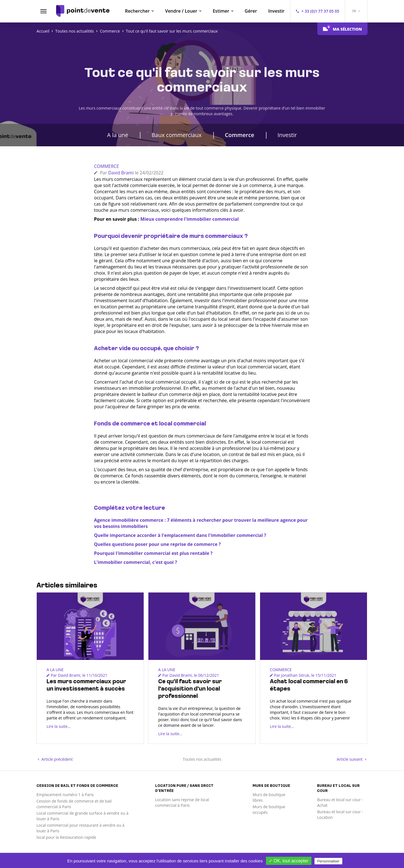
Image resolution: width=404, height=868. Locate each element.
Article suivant (351, 759)
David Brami (121, 173)
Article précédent (55, 759)
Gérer (251, 11)
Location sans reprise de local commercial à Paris (182, 802)
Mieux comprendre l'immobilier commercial (189, 219)
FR (356, 11)
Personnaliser (329, 861)
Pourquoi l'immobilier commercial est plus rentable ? (153, 553)
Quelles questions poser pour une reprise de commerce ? (157, 544)
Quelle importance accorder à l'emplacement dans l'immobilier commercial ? (180, 535)
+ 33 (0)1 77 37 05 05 (320, 11)
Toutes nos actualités (202, 759)
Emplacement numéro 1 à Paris (65, 795)
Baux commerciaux (177, 135)
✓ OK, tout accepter (289, 861)
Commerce (239, 135)
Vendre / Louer (181, 11)
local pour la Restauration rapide (66, 837)
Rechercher (137, 11)
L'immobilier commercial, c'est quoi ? (136, 562)
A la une (118, 135)
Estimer (221, 11)
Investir (276, 11)
